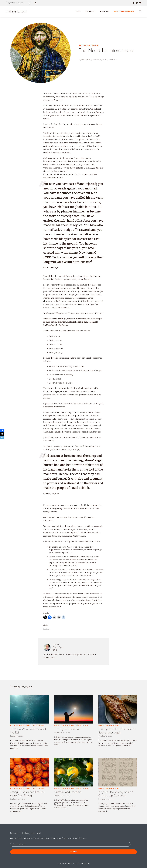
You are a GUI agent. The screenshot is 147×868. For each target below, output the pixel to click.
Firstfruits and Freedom (68, 792)
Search (29, 3)
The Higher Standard (67, 729)
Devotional (39, 725)
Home (78, 11)
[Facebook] (2, 431)
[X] (2, 434)
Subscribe (73, 852)
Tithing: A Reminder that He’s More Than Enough (27, 794)
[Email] (2, 437)
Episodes (90, 11)
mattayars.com (16, 11)
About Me (104, 11)
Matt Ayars (86, 60)
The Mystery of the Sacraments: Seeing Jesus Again (117, 731)
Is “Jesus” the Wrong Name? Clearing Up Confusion (116, 794)
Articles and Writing (124, 11)
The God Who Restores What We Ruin (28, 731)
